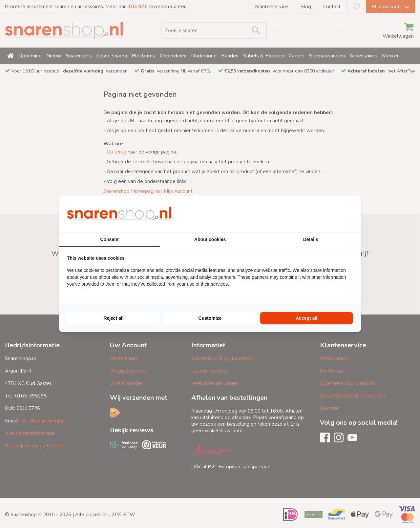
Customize (210, 318)
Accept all (306, 318)
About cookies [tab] (210, 239)
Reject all (113, 318)
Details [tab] (311, 239)
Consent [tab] (109, 239)
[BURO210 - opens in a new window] (328, 214)
